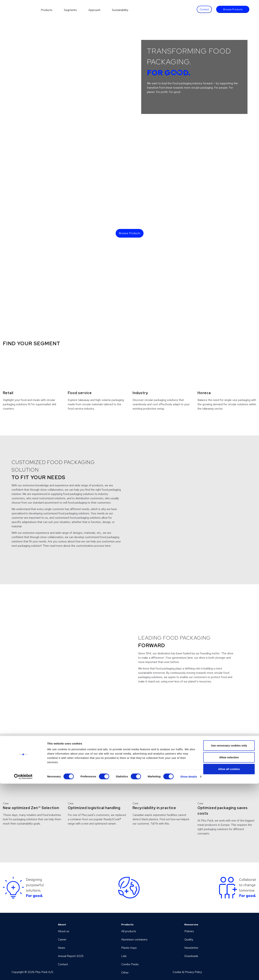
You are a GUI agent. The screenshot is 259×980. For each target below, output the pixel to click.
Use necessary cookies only (229, 942)
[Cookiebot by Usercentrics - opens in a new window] (23, 973)
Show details (189, 973)
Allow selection (229, 954)
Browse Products (233, 9)
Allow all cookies (229, 965)
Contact (204, 9)
